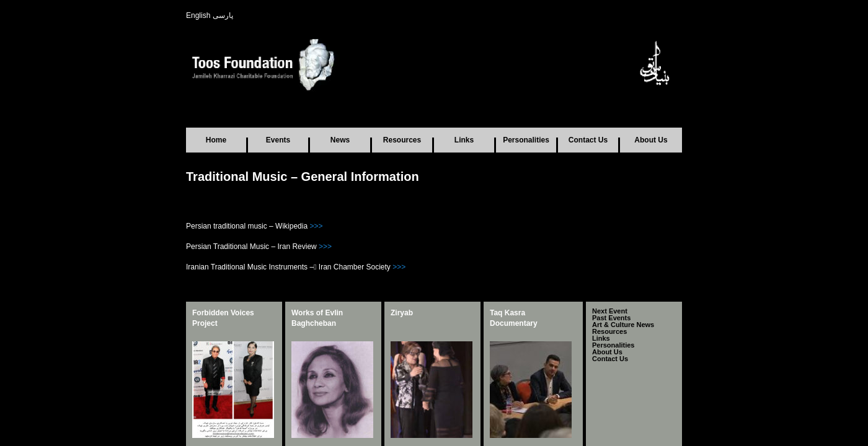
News (340, 140)
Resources (402, 140)
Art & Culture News (623, 334)
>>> (316, 226)
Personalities (526, 140)
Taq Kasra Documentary (514, 318)
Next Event (610, 313)
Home (216, 140)
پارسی (223, 15)
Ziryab (402, 313)
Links (464, 140)
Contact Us (588, 140)
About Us (651, 140)
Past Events (611, 323)
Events (278, 140)
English (198, 15)
